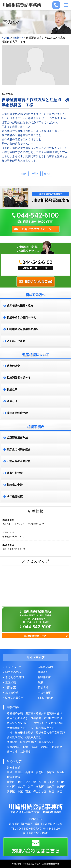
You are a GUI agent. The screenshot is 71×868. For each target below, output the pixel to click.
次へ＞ (47, 174)
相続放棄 (11, 688)
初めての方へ (13, 672)
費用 (40, 682)
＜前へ (24, 174)
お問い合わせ (45, 698)
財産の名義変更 (14, 698)
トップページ (13, 667)
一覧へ (36, 174)
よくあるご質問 (14, 677)
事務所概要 (44, 693)
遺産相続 (11, 682)
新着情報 (43, 688)
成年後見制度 (45, 667)
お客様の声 (44, 677)
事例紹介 (43, 672)
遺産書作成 (12, 693)
